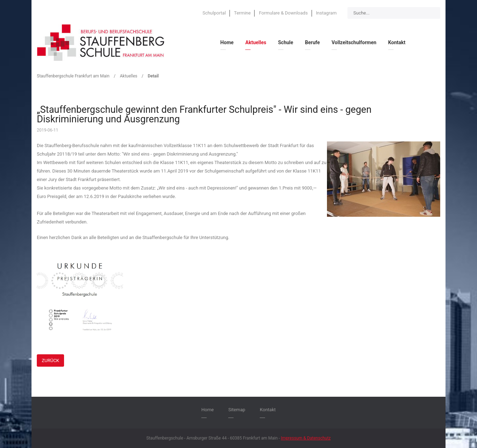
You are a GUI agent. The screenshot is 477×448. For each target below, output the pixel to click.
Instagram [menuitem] (326, 13)
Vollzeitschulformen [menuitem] (354, 42)
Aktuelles (129, 76)
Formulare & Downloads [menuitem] (283, 13)
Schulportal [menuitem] (214, 13)
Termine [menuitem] (242, 13)
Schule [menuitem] (286, 42)
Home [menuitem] (227, 42)
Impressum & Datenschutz (306, 438)
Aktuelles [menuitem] (256, 42)
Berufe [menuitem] (312, 42)
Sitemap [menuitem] (237, 410)
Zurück (50, 360)
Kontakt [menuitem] (397, 42)
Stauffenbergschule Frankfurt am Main (73, 76)
